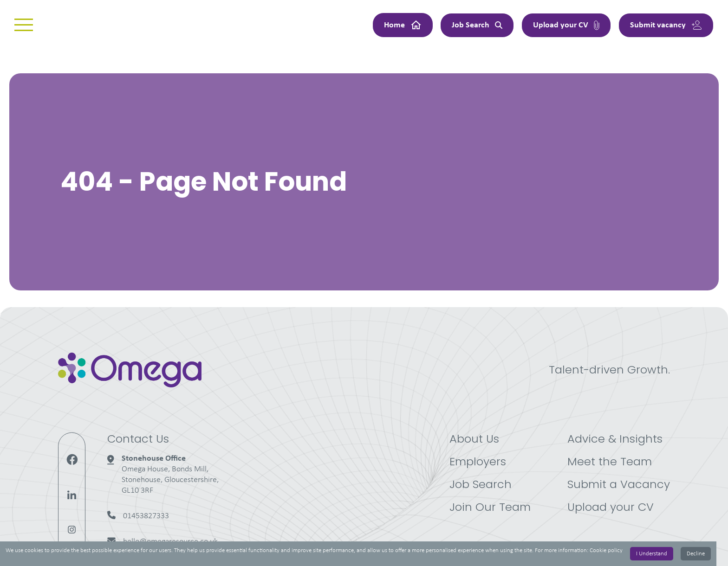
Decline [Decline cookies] (696, 554)
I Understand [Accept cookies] (652, 554)
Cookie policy (606, 550)
